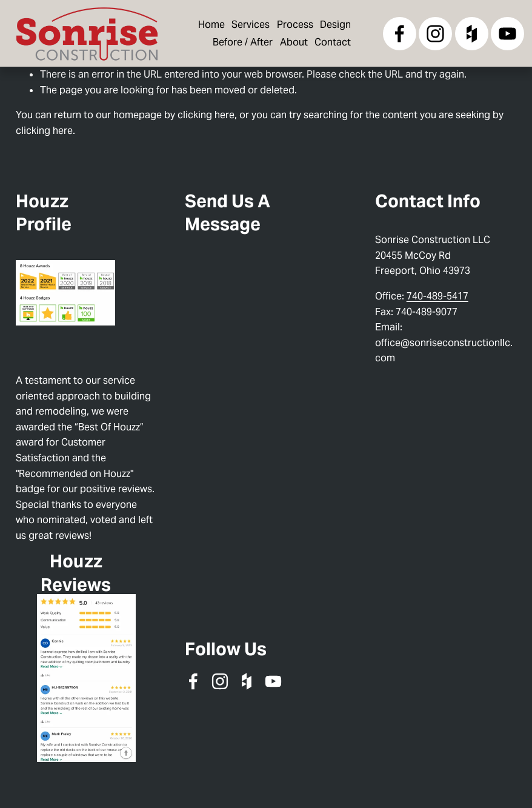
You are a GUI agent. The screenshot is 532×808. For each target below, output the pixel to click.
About (294, 42)
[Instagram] (435, 34)
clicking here (206, 115)
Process (295, 25)
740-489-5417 (437, 296)
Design (335, 25)
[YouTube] (507, 34)
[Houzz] (472, 34)
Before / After (243, 42)
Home (211, 25)
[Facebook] (400, 34)
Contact (333, 42)
